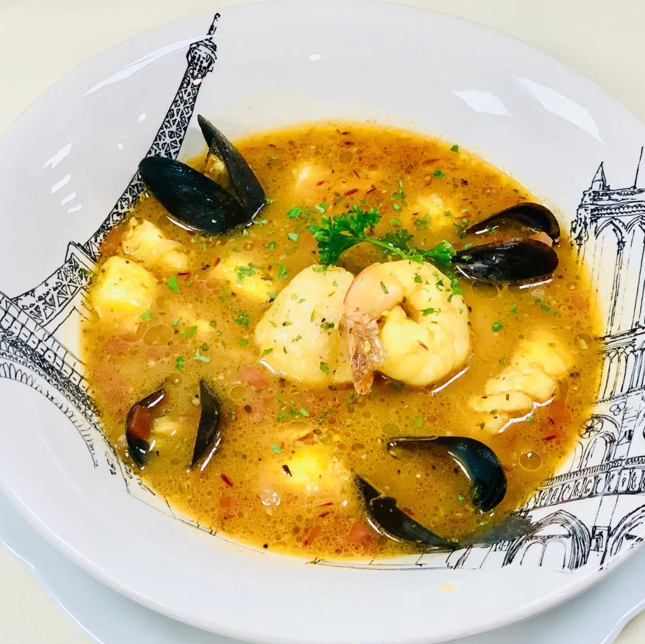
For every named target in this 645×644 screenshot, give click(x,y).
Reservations (76, 188)
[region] (76, 385)
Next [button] (129, 383)
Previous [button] (23, 383)
